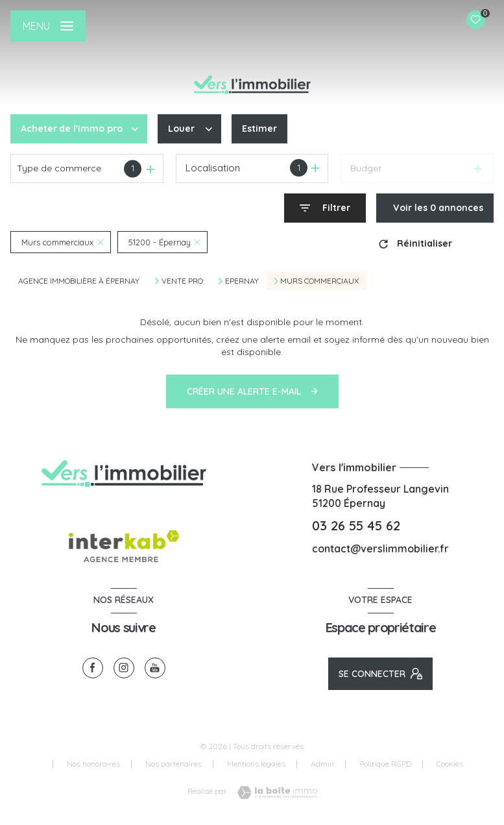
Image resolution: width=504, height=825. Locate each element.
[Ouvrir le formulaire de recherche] (325, 208)
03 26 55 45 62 (356, 525)
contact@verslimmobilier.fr (380, 548)
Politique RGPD (385, 764)
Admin (322, 764)
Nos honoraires (93, 764)
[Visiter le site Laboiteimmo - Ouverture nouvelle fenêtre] (274, 793)
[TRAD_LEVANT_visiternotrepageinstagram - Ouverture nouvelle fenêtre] (124, 668)
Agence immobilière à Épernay (79, 281)
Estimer (259, 129)
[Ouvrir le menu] (48, 26)
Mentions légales (256, 764)
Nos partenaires (174, 764)
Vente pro (182, 281)
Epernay (242, 281)
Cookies (450, 764)
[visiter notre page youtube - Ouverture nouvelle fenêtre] (155, 668)
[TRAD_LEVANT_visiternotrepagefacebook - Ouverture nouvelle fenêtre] (93, 668)
